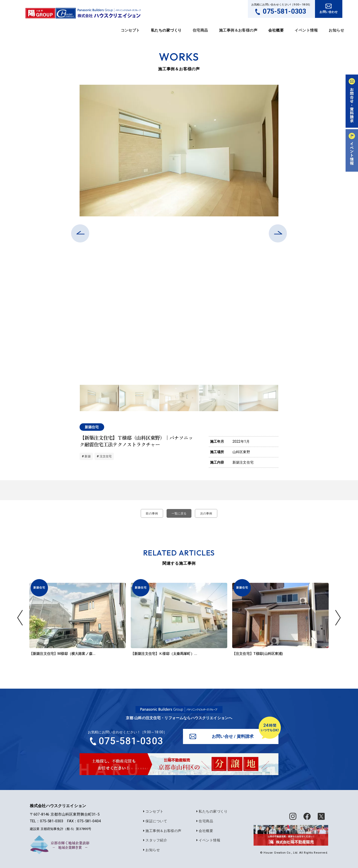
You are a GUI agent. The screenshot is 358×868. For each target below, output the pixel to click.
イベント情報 (306, 30)
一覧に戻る (179, 513)
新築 (88, 456)
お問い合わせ (329, 12)
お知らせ (336, 30)
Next (282, 398)
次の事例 (208, 513)
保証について (154, 822)
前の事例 (150, 513)
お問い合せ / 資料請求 (233, 737)
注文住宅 (107, 456)
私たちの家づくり (210, 812)
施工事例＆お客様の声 (238, 30)
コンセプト (130, 30)
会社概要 (203, 831)
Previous (76, 398)
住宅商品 (200, 30)
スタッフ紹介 (154, 840)
